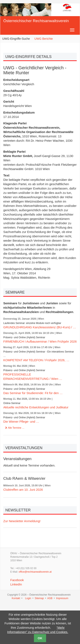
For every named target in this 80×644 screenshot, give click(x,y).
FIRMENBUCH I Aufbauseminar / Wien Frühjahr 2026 (40, 341)
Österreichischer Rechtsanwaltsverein (36, 21)
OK (40, 638)
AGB (50, 598)
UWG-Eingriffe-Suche (16, 39)
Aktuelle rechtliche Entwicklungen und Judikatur (36, 407)
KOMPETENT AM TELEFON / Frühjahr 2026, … (36, 360)
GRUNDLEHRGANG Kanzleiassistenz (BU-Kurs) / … (40, 327)
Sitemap (39, 598)
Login (28, 598)
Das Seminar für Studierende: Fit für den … (33, 393)
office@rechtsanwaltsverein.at (35, 572)
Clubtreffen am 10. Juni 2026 (23, 490)
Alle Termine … (15, 428)
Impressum (62, 598)
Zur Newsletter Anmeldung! (22, 521)
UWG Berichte (43, 39)
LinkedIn (16, 584)
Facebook (17, 580)
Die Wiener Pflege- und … (21, 422)
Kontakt (16, 598)
